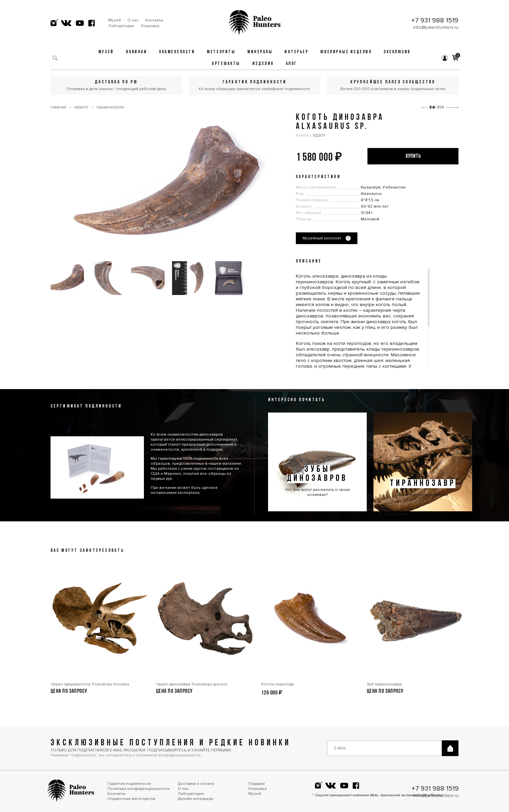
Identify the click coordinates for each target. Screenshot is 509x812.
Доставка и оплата (196, 784)
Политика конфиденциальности (139, 789)
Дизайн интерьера (195, 799)
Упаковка (150, 26)
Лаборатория (121, 26)
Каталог (81, 107)
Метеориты (221, 52)
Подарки (257, 784)
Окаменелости (177, 52)
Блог (291, 64)
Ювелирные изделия (346, 52)
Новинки (137, 52)
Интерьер (296, 52)
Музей (114, 20)
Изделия (263, 64)
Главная (58, 107)
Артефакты (226, 64)
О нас (133, 20)
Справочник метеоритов (131, 799)
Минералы (260, 52)
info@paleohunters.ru (436, 27)
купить (413, 156)
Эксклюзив (397, 52)
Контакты (154, 20)
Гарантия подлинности (129, 784)
